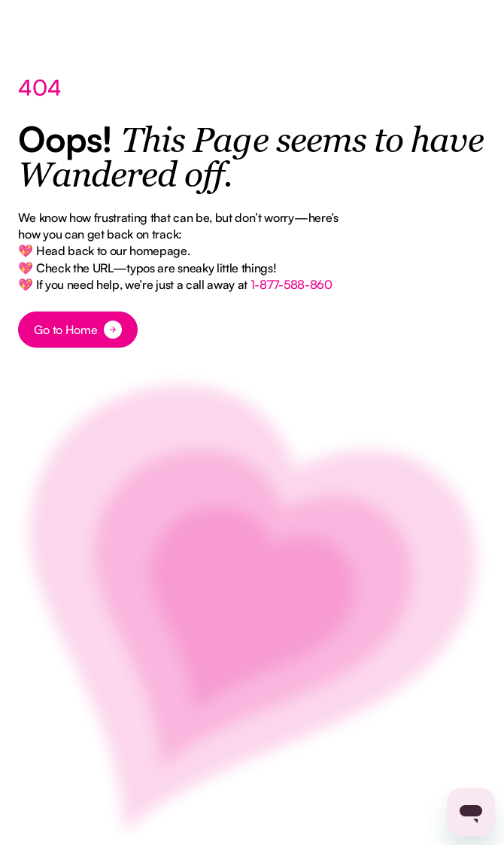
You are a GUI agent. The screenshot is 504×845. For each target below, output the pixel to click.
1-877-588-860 (291, 284)
